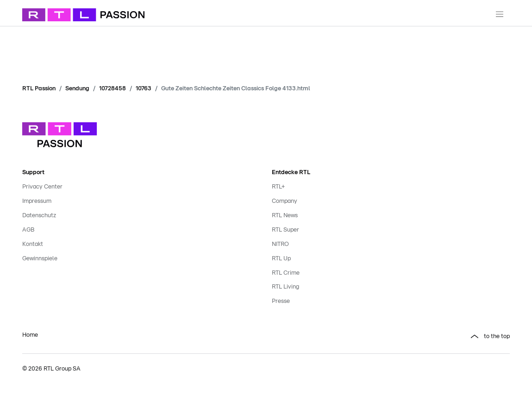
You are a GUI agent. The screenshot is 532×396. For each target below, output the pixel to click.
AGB (28, 230)
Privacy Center (42, 187)
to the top (497, 336)
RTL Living (285, 287)
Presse (281, 301)
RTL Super (285, 230)
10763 (144, 89)
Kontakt (33, 244)
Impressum (37, 201)
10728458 (113, 89)
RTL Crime (286, 273)
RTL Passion (39, 89)
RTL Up (281, 259)
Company (285, 201)
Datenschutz (39, 216)
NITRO (280, 244)
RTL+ (278, 187)
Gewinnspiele (40, 259)
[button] (391, 337)
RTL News (285, 216)
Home (30, 335)
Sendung (77, 89)
